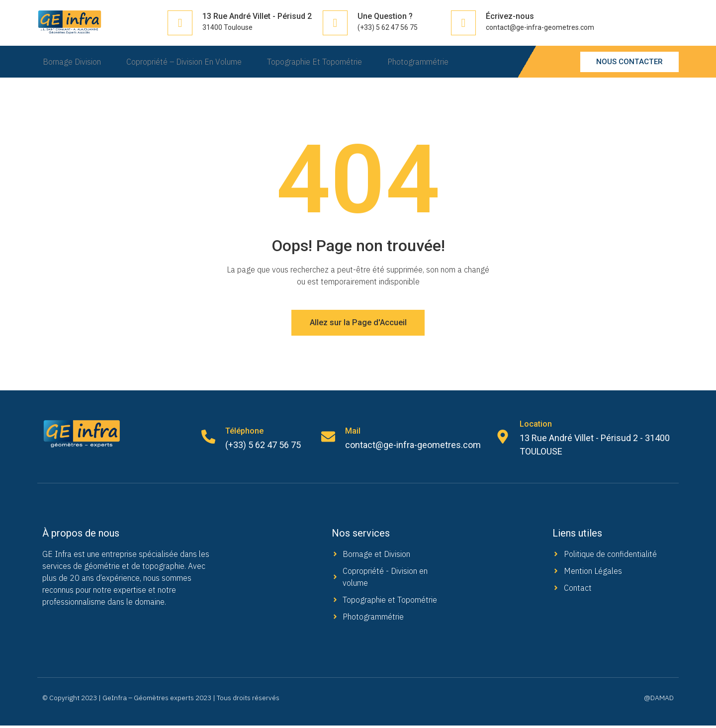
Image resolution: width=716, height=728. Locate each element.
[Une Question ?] (335, 23)
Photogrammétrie (426, 62)
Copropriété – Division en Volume (183, 62)
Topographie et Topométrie (318, 62)
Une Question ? (385, 16)
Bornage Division (66, 62)
